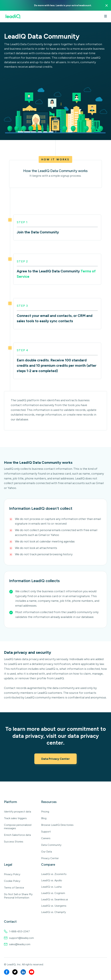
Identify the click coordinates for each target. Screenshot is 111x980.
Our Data (47, 852)
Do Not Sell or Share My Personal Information (18, 896)
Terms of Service (14, 888)
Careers (46, 838)
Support (46, 832)
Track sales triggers (15, 818)
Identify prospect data (18, 812)
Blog (44, 818)
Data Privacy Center (55, 759)
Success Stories (14, 842)
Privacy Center (50, 858)
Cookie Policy (12, 881)
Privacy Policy (12, 874)
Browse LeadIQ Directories (57, 825)
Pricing (45, 812)
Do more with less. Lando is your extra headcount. (63, 5)
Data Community (51, 845)
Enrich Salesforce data (17, 835)
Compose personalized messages (18, 827)
